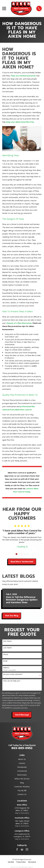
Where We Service (22, 779)
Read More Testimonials (22, 562)
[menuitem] (11, 862)
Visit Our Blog (12, 616)
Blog (22, 783)
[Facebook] (17, 849)
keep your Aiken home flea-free (20, 122)
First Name (7, 641)
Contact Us (22, 794)
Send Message (22, 715)
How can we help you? (12, 681)
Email (5, 661)
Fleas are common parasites (23, 76)
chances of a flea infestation (19, 323)
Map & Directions (22, 813)
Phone (6, 654)
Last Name (7, 648)
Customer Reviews (22, 787)
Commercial (22, 771)
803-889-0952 (22, 748)
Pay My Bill (22, 790)
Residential (22, 767)
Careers (22, 763)
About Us (22, 759)
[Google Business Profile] (22, 849)
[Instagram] (27, 849)
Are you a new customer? (13, 674)
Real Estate (22, 775)
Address (6, 668)
